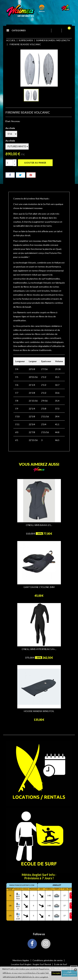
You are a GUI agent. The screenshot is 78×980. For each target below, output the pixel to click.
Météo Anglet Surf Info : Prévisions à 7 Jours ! (39, 876)
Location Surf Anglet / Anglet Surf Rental (31, 964)
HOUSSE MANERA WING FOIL (39, 711)
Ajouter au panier (35, 163)
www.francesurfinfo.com (22, 885)
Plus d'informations (69, 973)
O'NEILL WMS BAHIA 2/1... (39, 525)
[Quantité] (9, 163)
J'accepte (56, 973)
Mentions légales (21, 960)
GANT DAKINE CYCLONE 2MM (39, 587)
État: (8, 121)
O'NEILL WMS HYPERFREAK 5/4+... (39, 649)
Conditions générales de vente (48, 960)
